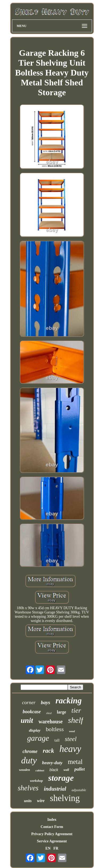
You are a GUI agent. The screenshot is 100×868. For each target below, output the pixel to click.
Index (52, 820)
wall (66, 770)
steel (71, 739)
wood (72, 731)
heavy (70, 749)
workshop (36, 781)
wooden (24, 770)
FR (56, 848)
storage (61, 778)
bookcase (32, 712)
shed (49, 713)
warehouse (51, 722)
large (61, 712)
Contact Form (52, 827)
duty (29, 760)
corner (29, 702)
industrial (55, 789)
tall (57, 740)
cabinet (40, 770)
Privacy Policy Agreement (52, 834)
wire (41, 801)
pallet (80, 769)
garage (38, 738)
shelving (65, 798)
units (28, 801)
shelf (76, 720)
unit (27, 720)
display (35, 730)
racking (69, 701)
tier (76, 710)
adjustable (79, 790)
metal (75, 762)
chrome (30, 751)
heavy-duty (52, 763)
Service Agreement (52, 841)
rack (49, 751)
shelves (28, 788)
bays (45, 702)
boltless (55, 729)
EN (48, 848)
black (54, 770)
